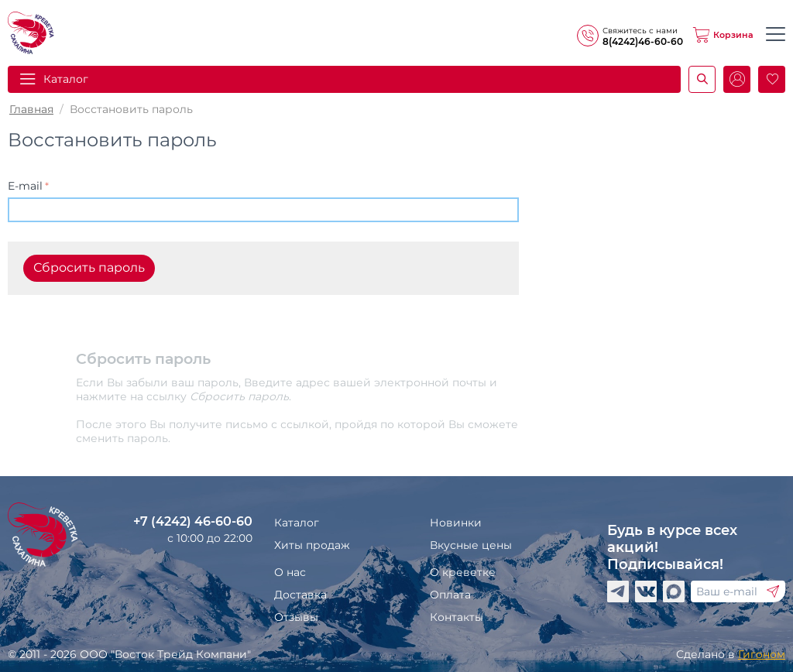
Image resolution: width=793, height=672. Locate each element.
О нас (290, 572)
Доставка (300, 595)
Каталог (66, 79)
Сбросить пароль (89, 267)
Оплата (450, 595)
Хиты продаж (312, 545)
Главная (31, 109)
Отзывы (296, 617)
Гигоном (762, 654)
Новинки (456, 523)
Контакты (457, 617)
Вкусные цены (471, 545)
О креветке (463, 572)
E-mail (25, 186)
